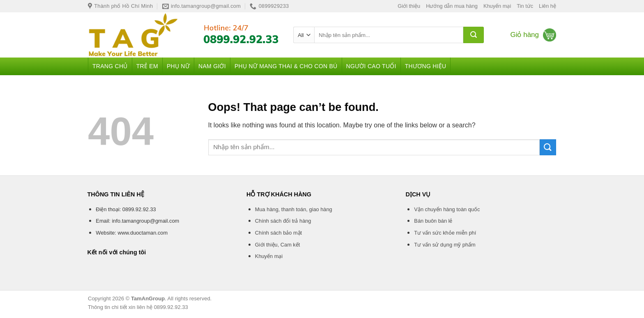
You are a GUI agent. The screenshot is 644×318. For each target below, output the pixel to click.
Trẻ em (147, 66)
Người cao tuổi (371, 66)
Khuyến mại (497, 6)
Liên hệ (547, 6)
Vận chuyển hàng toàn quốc (447, 209)
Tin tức (525, 6)
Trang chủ (110, 66)
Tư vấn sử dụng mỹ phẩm (445, 245)
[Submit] (474, 35)
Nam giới (212, 66)
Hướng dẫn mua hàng (452, 6)
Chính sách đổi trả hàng (283, 221)
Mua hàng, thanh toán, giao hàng (294, 209)
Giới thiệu (409, 6)
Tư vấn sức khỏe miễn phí (445, 233)
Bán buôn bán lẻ (433, 221)
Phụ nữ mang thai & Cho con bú (286, 66)
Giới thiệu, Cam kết (277, 245)
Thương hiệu (426, 66)
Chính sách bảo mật (278, 233)
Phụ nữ (178, 66)
